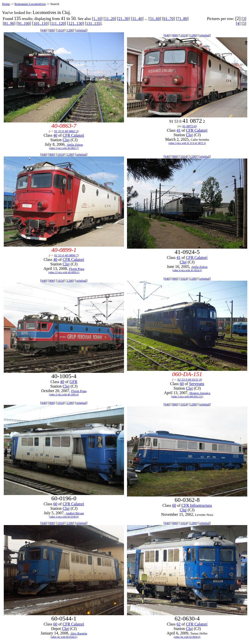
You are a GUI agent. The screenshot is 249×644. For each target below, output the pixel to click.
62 (179, 624)
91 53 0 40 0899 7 (66, 255)
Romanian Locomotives (30, 4)
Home (6, 4)
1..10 (97, 19)
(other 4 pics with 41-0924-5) (187, 270)
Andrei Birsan (75, 513)
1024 (60, 30)
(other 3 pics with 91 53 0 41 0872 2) (187, 143)
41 (179, 130)
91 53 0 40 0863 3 (66, 131)
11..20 (110, 19)
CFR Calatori (73, 135)
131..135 (93, 23)
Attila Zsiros (75, 145)
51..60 (155, 19)
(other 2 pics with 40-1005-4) (64, 394)
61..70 (169, 19)
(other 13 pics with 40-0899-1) (64, 272)
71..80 (182, 19)
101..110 (40, 23)
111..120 (58, 23)
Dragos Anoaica (200, 393)
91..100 (24, 23)
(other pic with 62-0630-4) (187, 637)
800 (52, 30)
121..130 (75, 23)
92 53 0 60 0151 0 (189, 379)
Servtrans (197, 384)
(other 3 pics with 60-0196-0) (64, 517)
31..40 (137, 19)
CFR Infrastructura (197, 505)
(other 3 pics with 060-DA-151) (187, 396)
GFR (73, 382)
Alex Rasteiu (79, 633)
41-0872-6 (189, 126)
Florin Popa (77, 269)
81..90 (9, 23)
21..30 (123, 19)
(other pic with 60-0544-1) (64, 637)
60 (182, 384)
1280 (70, 30)
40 (55, 135)
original (81, 30)
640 (44, 30)
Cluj (66, 140)
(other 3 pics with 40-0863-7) (64, 148)
